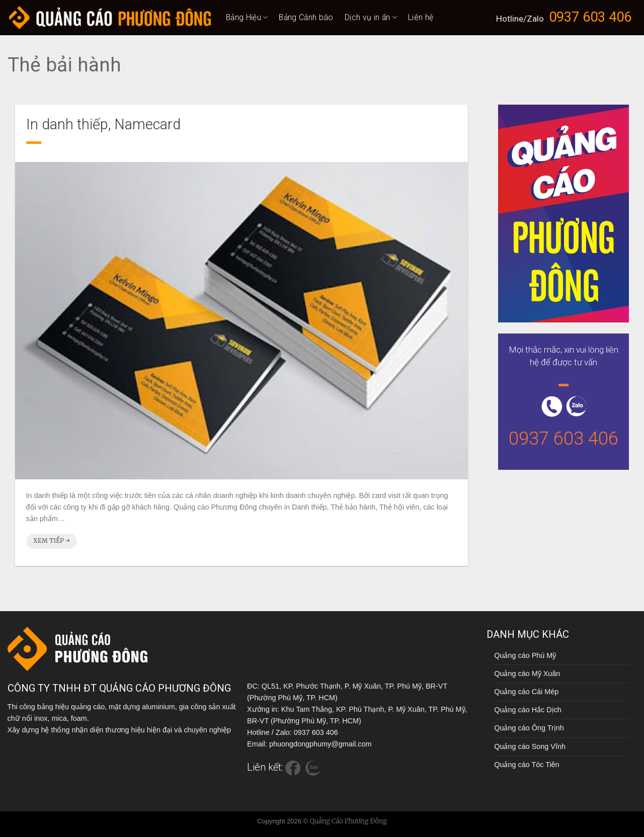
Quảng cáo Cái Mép (526, 692)
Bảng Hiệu (247, 18)
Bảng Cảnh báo (306, 17)
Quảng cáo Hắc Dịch (528, 710)
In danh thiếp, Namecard (103, 124)
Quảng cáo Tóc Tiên (527, 765)
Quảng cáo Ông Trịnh (529, 728)
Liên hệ (421, 17)
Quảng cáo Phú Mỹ (525, 655)
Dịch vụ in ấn (371, 18)
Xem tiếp (52, 540)
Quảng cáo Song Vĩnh (530, 746)
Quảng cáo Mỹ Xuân (527, 674)
